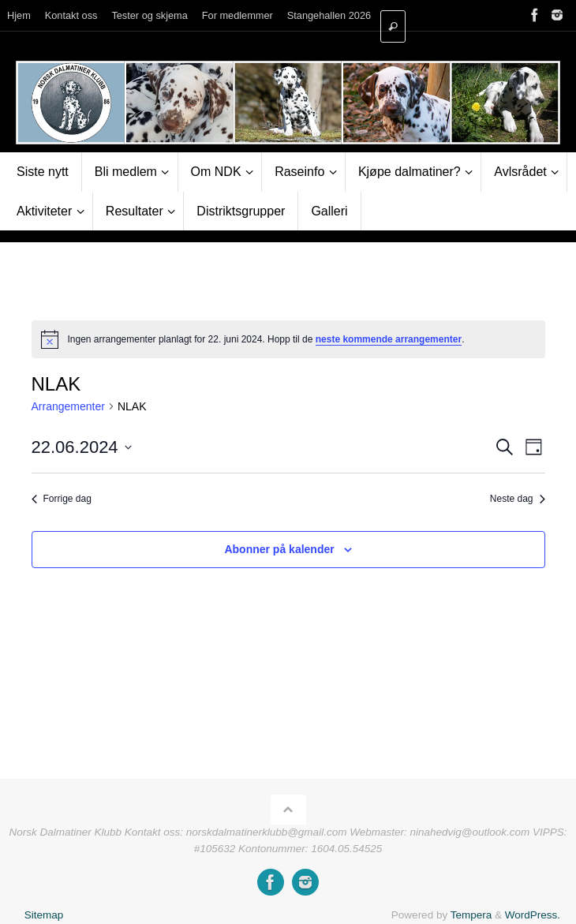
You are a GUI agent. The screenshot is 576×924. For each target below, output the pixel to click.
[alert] (288, 339)
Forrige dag (62, 499)
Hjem (19, 15)
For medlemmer (238, 15)
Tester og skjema (149, 15)
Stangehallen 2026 (329, 15)
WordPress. (533, 915)
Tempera (471, 915)
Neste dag (518, 499)
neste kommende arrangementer (389, 339)
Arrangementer (68, 406)
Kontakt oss (71, 15)
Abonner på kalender (279, 549)
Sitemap (44, 915)
